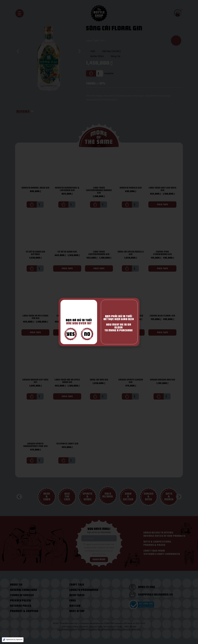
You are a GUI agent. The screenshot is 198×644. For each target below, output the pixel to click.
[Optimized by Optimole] (13, 640)
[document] (99, 322)
